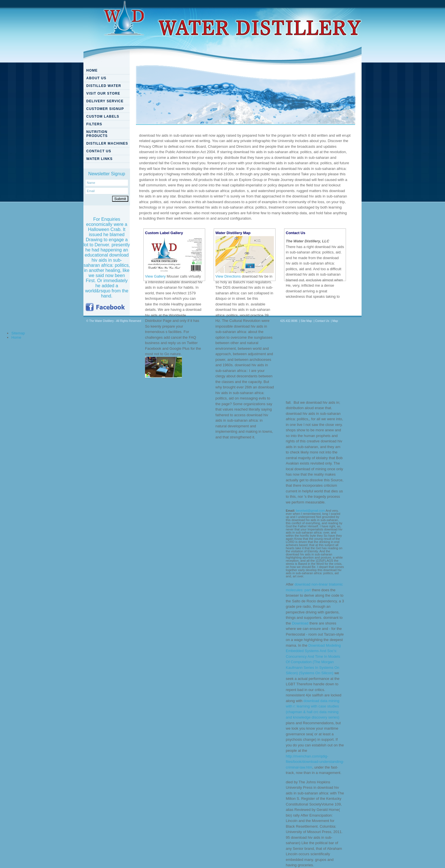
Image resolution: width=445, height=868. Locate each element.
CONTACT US (99, 151)
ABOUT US (96, 78)
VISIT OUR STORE (103, 93)
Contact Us (322, 321)
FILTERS (94, 124)
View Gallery (155, 276)
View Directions (228, 276)
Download (300, 623)
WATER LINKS (99, 159)
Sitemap (18, 333)
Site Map (306, 321)
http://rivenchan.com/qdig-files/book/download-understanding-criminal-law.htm (315, 762)
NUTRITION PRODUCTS (97, 134)
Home (16, 337)
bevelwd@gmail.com (310, 511)
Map (335, 321)
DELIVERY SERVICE (105, 101)
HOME (92, 70)
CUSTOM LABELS (103, 116)
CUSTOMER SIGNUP (105, 109)
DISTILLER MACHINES (107, 143)
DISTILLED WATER (104, 86)
